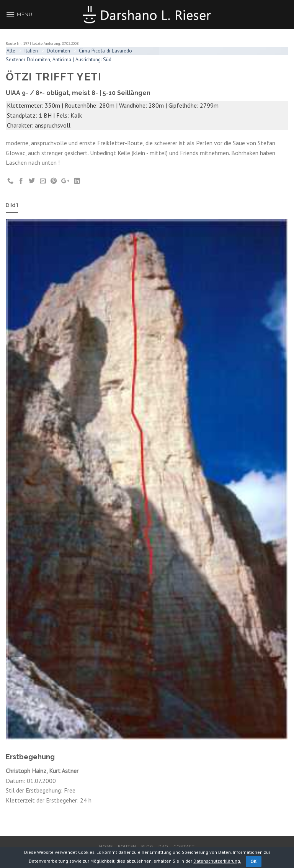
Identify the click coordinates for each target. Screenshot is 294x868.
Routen (127, 846)
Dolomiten (58, 51)
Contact (184, 846)
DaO (163, 846)
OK (254, 861)
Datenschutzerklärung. (217, 861)
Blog (147, 846)
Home (106, 846)
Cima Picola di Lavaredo (105, 51)
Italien (31, 51)
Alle (11, 51)
